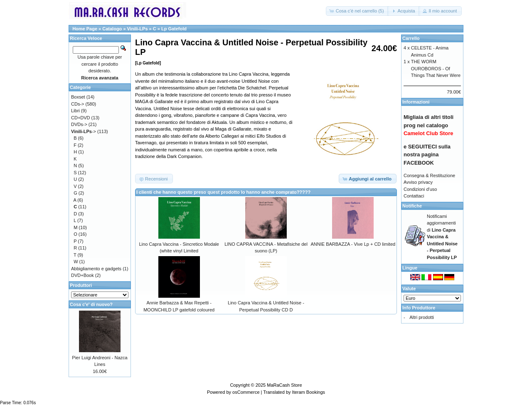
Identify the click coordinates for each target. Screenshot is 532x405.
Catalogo (112, 29)
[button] (357, 11)
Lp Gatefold (174, 29)
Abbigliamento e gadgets (96, 269)
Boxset (78, 97)
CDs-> (78, 104)
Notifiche (412, 206)
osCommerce (246, 392)
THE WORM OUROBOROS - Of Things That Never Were (436, 68)
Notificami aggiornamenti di (442, 237)
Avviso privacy (418, 182)
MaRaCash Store (284, 385)
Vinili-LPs (138, 29)
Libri (75, 111)
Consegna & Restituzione (429, 175)
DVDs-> (79, 124)
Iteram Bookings (309, 392)
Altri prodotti (422, 317)
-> (84, 131)
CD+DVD (81, 118)
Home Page (85, 29)
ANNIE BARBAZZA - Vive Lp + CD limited (353, 244)
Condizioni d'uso (420, 189)
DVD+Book (83, 275)
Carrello (411, 38)
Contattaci (414, 196)
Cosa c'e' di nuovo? (91, 304)
